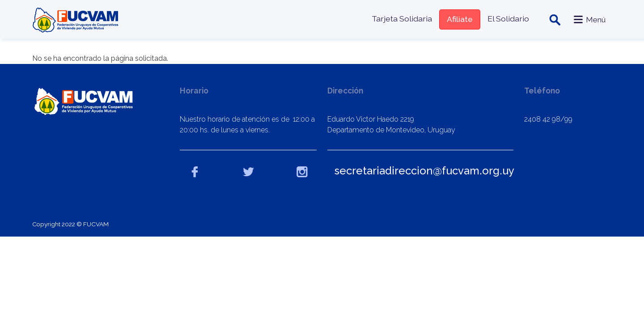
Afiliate (460, 19)
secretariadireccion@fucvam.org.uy (424, 171)
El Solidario (508, 19)
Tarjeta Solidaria (402, 19)
